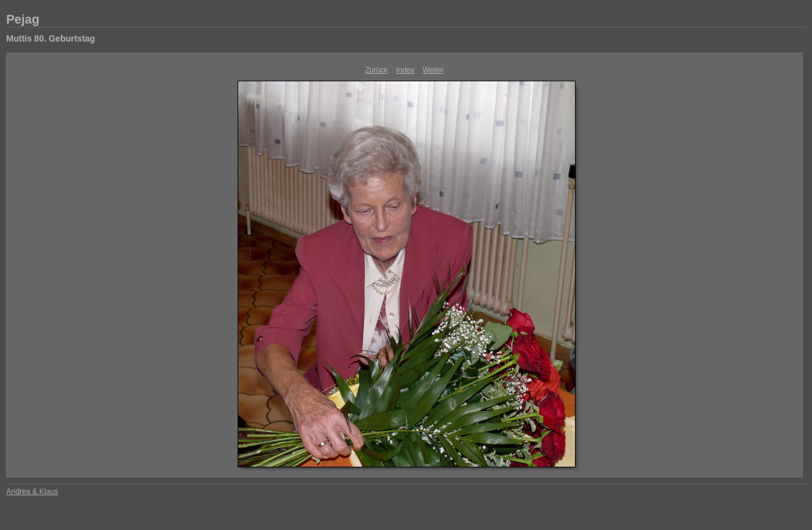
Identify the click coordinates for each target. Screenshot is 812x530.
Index (405, 70)
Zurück (376, 70)
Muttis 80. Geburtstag (51, 38)
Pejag (23, 19)
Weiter (433, 70)
